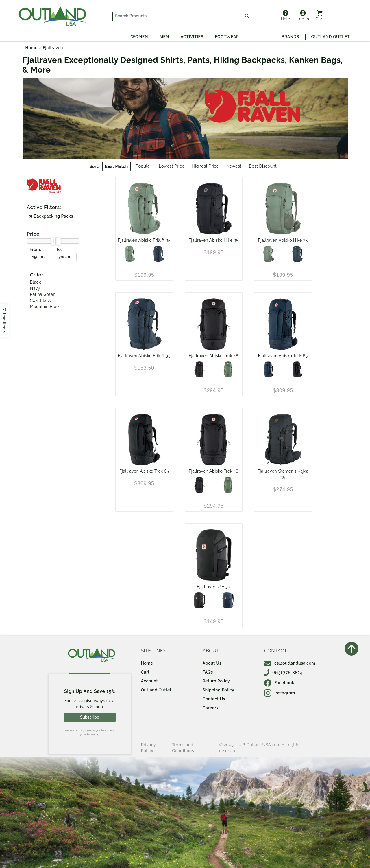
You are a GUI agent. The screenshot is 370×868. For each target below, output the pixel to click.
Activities (192, 37)
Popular (144, 166)
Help (285, 16)
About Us (212, 663)
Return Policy (216, 681)
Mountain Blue (45, 307)
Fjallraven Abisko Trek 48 (214, 356)
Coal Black (41, 300)
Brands (290, 37)
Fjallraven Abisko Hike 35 (214, 240)
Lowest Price (172, 166)
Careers (211, 708)
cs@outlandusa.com (290, 663)
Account (150, 681)
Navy (35, 288)
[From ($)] (40, 257)
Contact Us (214, 699)
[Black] (199, 369)
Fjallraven (53, 48)
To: (59, 249)
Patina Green (43, 294)
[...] (178, 16)
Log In (303, 16)
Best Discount (263, 166)
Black (36, 282)
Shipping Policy (218, 690)
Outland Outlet (331, 37)
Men (164, 37)
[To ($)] (66, 257)
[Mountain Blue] (228, 600)
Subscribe (90, 717)
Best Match (116, 166)
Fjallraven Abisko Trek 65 (283, 356)
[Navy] (159, 254)
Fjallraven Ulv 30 (213, 587)
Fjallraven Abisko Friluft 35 (144, 240)
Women (139, 37)
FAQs (208, 672)
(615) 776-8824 (283, 673)
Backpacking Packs (51, 216)
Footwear (227, 37)
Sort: (95, 166)
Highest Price (205, 166)
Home (32, 48)
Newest (234, 166)
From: (36, 249)
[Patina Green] (130, 254)
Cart (320, 16)
